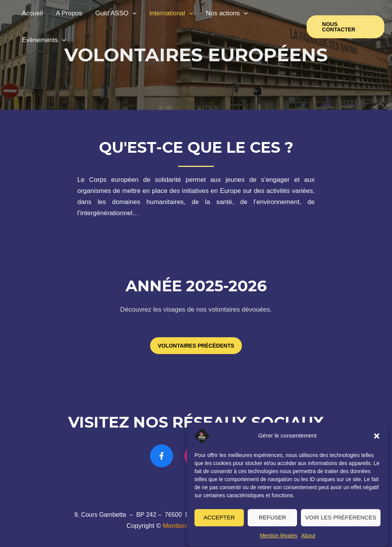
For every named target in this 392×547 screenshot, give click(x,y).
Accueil (32, 13)
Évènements (44, 40)
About (308, 540)
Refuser (273, 522)
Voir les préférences (341, 522)
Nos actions (227, 13)
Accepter (219, 522)
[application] (132, 13)
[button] (377, 441)
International (171, 13)
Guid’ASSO (116, 13)
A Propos (69, 13)
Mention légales (279, 540)
